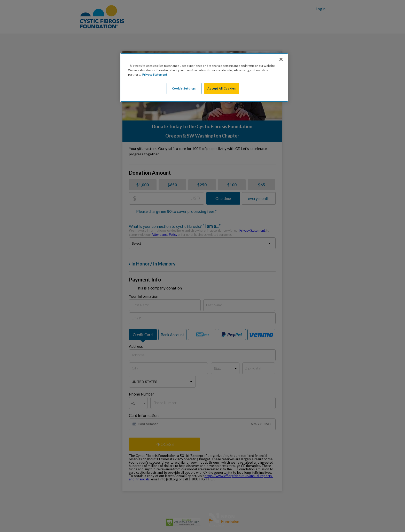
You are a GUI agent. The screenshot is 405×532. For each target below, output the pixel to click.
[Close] (281, 59)
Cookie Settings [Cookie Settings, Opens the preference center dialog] (184, 88)
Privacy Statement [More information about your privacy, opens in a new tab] (155, 74)
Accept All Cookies (222, 88)
